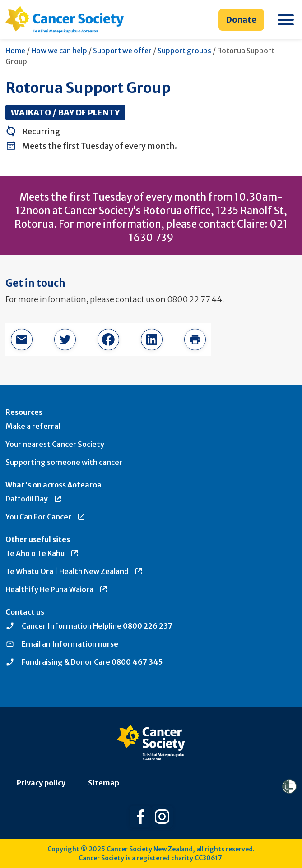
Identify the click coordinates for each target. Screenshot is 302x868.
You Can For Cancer (46, 517)
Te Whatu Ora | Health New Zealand (74, 571)
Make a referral (33, 426)
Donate (241, 20)
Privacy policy (41, 783)
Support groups (184, 51)
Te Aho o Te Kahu (42, 553)
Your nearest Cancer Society (55, 444)
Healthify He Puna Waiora (57, 589)
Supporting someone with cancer (64, 462)
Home (15, 51)
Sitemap (104, 783)
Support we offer (122, 51)
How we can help (59, 51)
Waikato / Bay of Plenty (65, 113)
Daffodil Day (34, 499)
